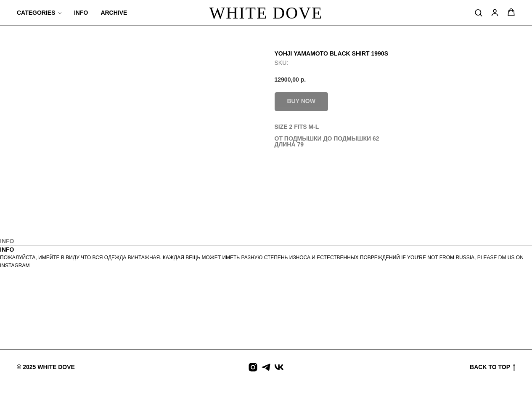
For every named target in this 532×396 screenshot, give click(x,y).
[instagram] (253, 367)
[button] (478, 12)
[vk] (279, 367)
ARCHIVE (114, 13)
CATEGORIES (36, 13)
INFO (81, 13)
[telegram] (266, 367)
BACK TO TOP (492, 367)
